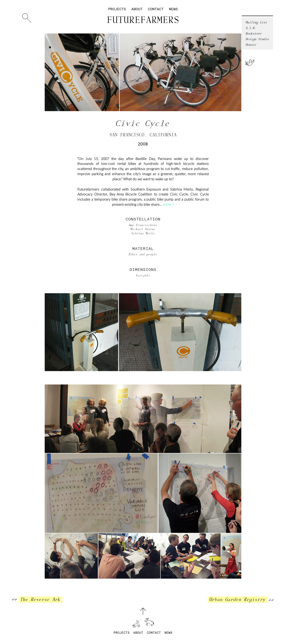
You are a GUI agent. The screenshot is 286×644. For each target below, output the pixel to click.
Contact (156, 9)
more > (168, 205)
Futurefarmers (143, 20)
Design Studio (257, 39)
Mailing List (257, 22)
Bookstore (254, 34)
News (173, 9)
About (137, 9)
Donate (251, 45)
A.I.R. (251, 28)
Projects (117, 9)
